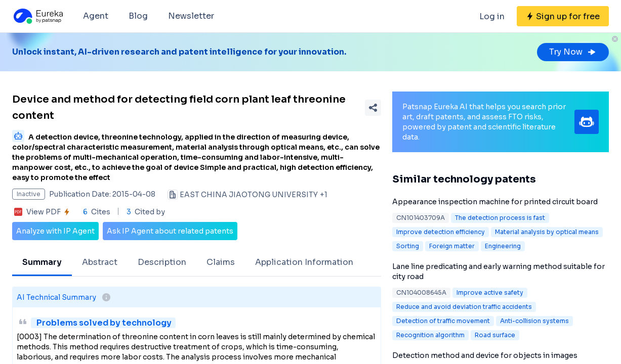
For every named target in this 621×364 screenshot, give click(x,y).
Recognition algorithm (430, 335)
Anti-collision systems (534, 321)
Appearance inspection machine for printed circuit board (495, 202)
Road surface (495, 335)
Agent (96, 16)
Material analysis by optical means (547, 232)
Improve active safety (490, 292)
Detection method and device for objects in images (485, 355)
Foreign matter (452, 246)
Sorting (408, 246)
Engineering (503, 246)
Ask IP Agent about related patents (170, 231)
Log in (492, 16)
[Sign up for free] (563, 16)
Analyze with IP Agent (55, 231)
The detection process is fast (500, 218)
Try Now (573, 52)
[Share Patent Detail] (373, 108)
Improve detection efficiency (441, 232)
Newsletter (191, 16)
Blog (138, 16)
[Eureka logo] (37, 16)
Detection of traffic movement (443, 321)
